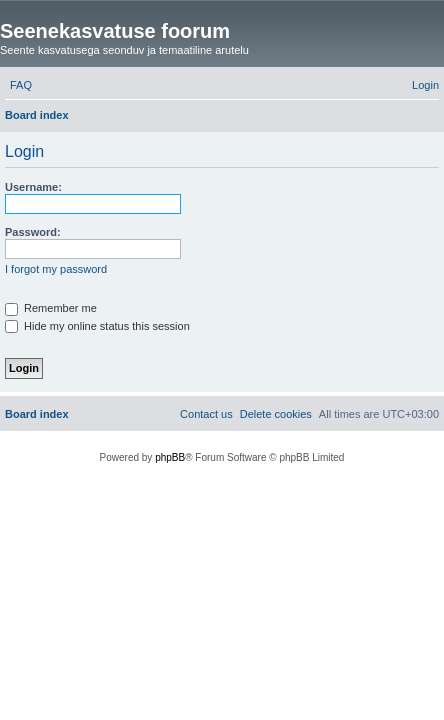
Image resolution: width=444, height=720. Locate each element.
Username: (33, 187)
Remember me (51, 308)
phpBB (170, 457)
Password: (33, 232)
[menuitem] (21, 85)
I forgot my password (56, 269)
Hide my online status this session (97, 326)
